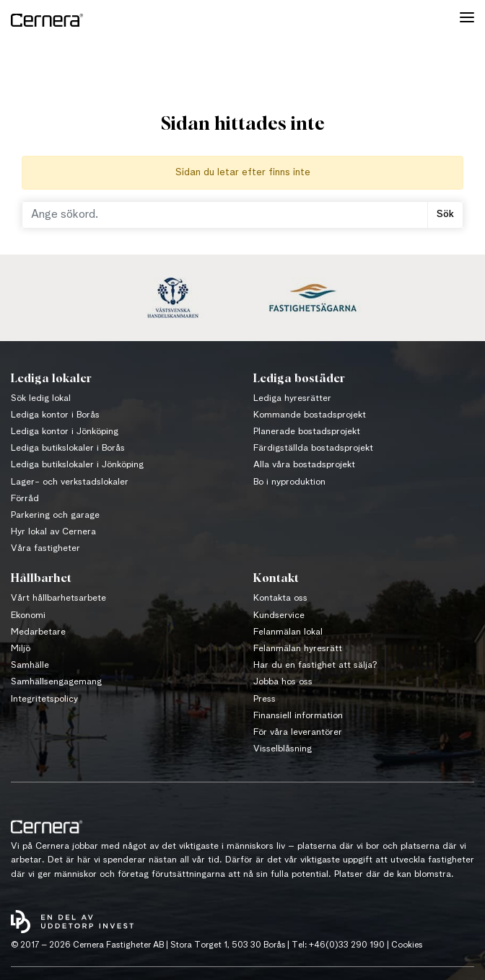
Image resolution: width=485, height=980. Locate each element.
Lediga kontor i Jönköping (65, 432)
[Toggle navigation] (467, 20)
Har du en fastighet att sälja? (315, 665)
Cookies (407, 945)
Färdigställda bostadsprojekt (313, 448)
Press (265, 699)
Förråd (25, 499)
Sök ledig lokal (41, 398)
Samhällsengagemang (56, 682)
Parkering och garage (55, 515)
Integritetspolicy (44, 699)
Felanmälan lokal (288, 632)
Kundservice (279, 615)
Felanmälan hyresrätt (298, 649)
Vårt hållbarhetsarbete (58, 598)
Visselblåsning (283, 749)
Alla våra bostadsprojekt (304, 465)
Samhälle (30, 665)
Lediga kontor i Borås (55, 415)
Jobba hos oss (283, 682)
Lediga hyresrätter (292, 398)
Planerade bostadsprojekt (307, 432)
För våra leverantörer (298, 732)
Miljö (21, 649)
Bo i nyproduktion (289, 482)
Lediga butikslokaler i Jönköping (77, 465)
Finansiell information (298, 716)
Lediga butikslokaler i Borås (68, 448)
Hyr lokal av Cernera (53, 532)
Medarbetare (38, 632)
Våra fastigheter (45, 548)
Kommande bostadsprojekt (310, 415)
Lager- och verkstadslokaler (70, 482)
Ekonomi (28, 615)
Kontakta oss (280, 598)
